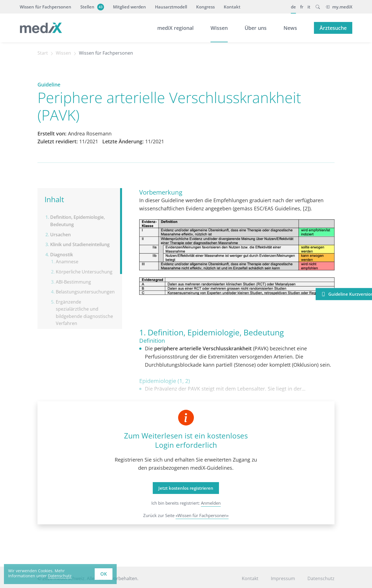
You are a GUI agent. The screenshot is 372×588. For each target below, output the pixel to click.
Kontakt (232, 7)
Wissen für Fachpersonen (46, 7)
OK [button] (104, 574)
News (290, 28)
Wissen (219, 28)
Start (43, 53)
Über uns (256, 28)
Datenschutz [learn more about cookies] (60, 576)
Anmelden (211, 503)
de (293, 7)
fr (302, 7)
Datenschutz (321, 578)
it (309, 7)
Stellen (91, 7)
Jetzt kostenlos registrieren (186, 488)
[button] (318, 7)
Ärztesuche (333, 28)
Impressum (283, 578)
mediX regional (175, 28)
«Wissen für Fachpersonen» (202, 515)
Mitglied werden (129, 7)
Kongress (205, 7)
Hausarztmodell (171, 7)
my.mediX (339, 7)
